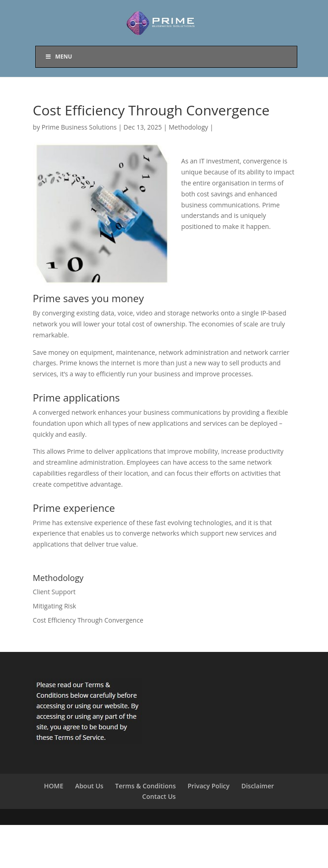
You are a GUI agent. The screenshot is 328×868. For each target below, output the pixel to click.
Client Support (55, 592)
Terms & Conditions (145, 786)
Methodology (188, 127)
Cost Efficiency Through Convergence (88, 620)
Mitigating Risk (55, 606)
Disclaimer (258, 786)
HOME (54, 786)
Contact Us (159, 796)
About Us (89, 786)
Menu (59, 57)
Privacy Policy (208, 786)
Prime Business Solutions (79, 127)
